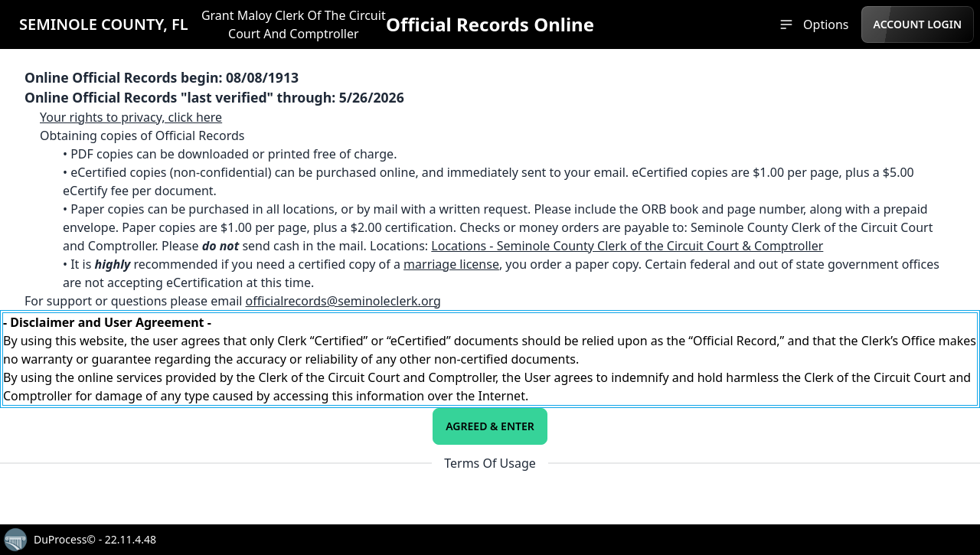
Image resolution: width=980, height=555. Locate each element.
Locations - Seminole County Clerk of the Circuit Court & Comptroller (627, 246)
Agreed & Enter (490, 426)
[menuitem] (813, 24)
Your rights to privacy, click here (131, 117)
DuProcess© (65, 539)
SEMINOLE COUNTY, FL (104, 24)
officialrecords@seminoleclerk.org (343, 301)
